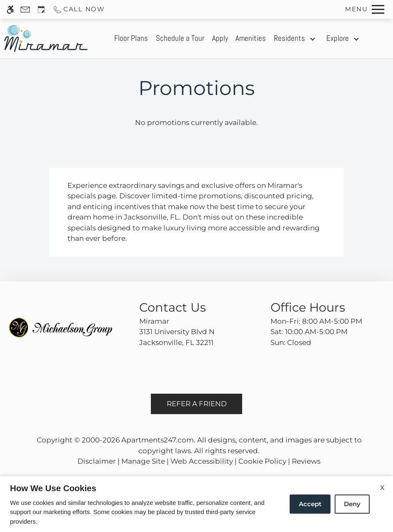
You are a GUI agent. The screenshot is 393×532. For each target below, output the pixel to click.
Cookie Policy (262, 461)
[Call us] (79, 9)
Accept (310, 504)
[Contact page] (25, 9)
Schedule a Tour (180, 38)
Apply (220, 38)
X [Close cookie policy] (382, 488)
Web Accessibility (202, 461)
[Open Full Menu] (365, 9)
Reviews (306, 461)
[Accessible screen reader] (10, 9)
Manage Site (143, 461)
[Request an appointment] (41, 9)
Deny (352, 504)
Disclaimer (97, 461)
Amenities (251, 38)
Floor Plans (131, 38)
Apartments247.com (158, 440)
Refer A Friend (197, 404)
